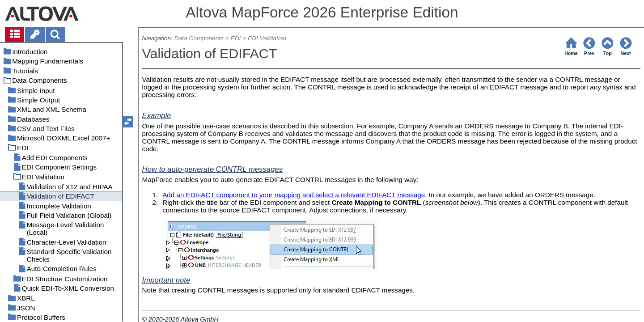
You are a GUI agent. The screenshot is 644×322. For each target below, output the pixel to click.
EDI (236, 38)
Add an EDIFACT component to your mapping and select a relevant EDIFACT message (294, 195)
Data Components (199, 38)
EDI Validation (267, 38)
